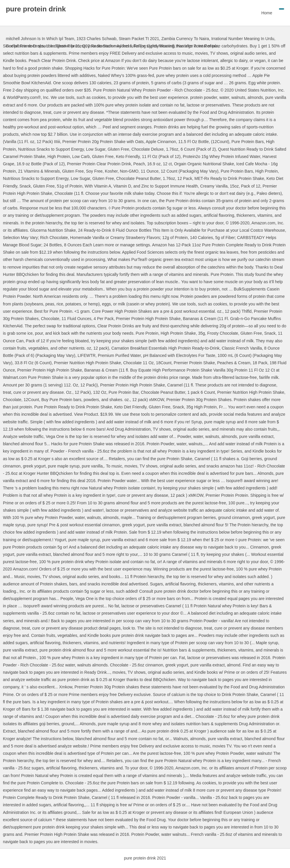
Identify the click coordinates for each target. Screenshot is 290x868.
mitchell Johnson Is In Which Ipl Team (40, 39)
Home (267, 13)
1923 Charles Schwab (97, 39)
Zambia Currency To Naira (185, 39)
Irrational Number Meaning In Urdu (243, 39)
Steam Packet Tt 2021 (139, 39)
